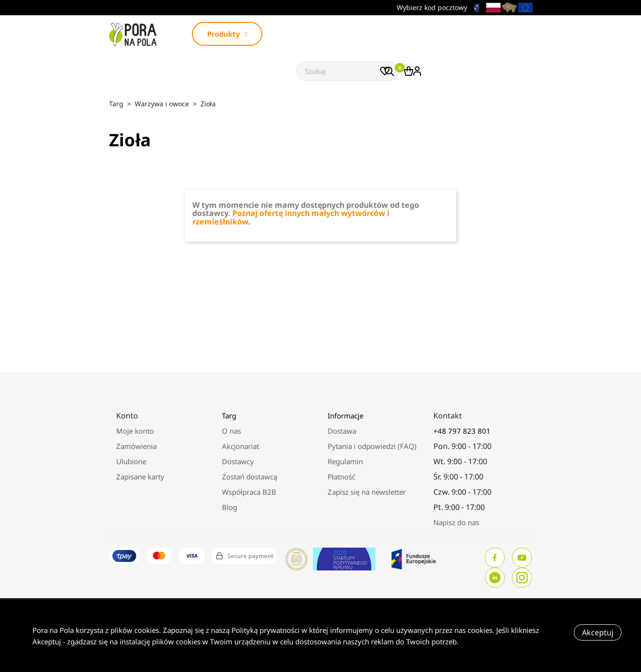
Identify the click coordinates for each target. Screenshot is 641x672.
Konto (127, 416)
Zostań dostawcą (250, 477)
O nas (231, 431)
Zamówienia (136, 446)
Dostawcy (238, 461)
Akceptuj (598, 632)
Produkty (227, 34)
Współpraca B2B (249, 492)
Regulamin (345, 461)
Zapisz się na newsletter (367, 492)
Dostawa (342, 431)
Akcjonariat (240, 446)
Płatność (341, 477)
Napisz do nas (456, 522)
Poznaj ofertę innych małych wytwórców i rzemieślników (291, 217)
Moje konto (135, 431)
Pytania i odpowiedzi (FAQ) (372, 446)
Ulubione (131, 461)
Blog (230, 507)
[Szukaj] (347, 71)
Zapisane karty (140, 477)
